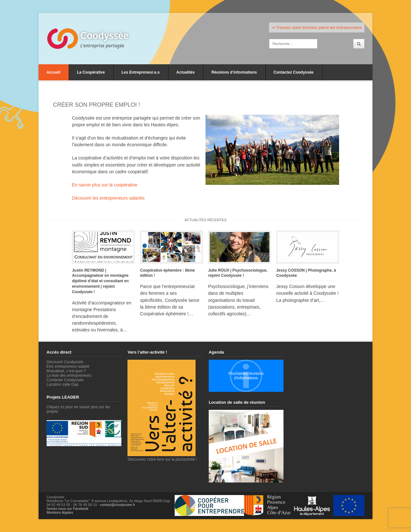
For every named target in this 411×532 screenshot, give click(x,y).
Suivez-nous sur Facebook (67, 509)
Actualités (185, 72)
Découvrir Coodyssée (65, 362)
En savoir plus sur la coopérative (105, 185)
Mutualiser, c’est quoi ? (66, 371)
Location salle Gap (62, 384)
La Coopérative (91, 72)
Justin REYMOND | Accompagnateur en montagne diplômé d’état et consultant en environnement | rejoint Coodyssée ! (100, 281)
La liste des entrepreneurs (69, 375)
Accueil (53, 72)
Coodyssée (104, 36)
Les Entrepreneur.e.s (140, 72)
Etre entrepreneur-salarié (68, 366)
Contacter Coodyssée (65, 380)
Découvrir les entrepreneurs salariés (108, 198)
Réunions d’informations (234, 72)
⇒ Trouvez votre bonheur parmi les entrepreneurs (317, 27)
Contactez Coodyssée (294, 72)
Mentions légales (60, 512)
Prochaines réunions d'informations (246, 376)
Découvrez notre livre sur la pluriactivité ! (162, 457)
